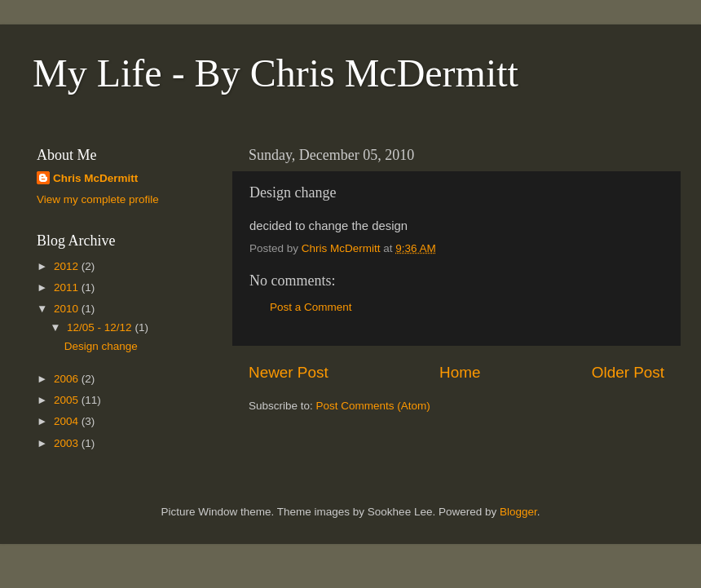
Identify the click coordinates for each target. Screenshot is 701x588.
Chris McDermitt (95, 178)
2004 (68, 421)
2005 (68, 400)
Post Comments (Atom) (373, 406)
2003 (68, 443)
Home (460, 372)
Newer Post (289, 372)
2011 (68, 287)
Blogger (518, 512)
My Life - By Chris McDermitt (276, 73)
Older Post (628, 372)
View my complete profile (98, 199)
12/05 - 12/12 (101, 327)
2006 (68, 379)
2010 (68, 309)
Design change (101, 346)
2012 (68, 266)
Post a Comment (311, 307)
